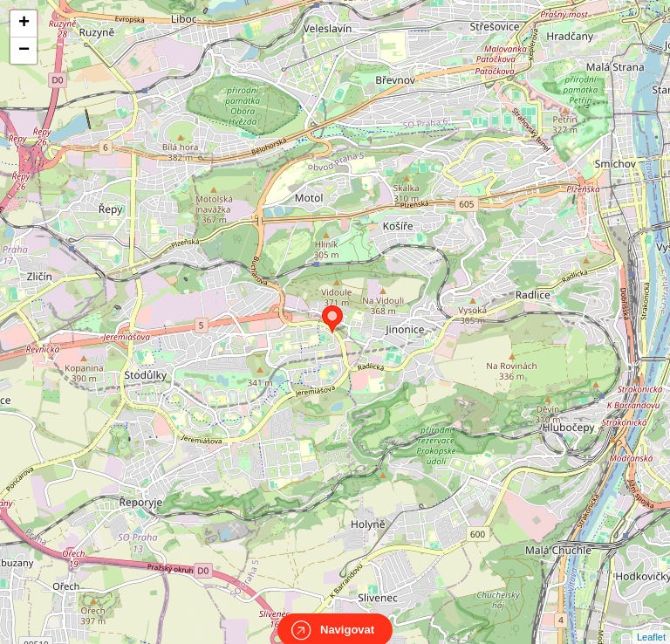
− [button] (24, 51)
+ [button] (24, 24)
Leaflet (651, 621)
